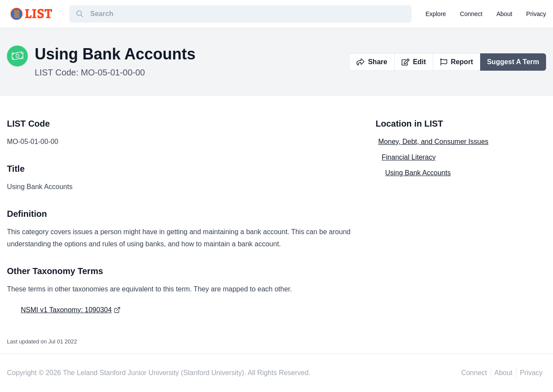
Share (372, 62)
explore (436, 14)
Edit (414, 62)
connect (471, 14)
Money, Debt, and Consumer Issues (433, 142)
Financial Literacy (409, 157)
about (505, 14)
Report (457, 62)
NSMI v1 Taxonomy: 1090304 (66, 310)
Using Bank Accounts (418, 173)
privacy (536, 14)
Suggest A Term (513, 62)
